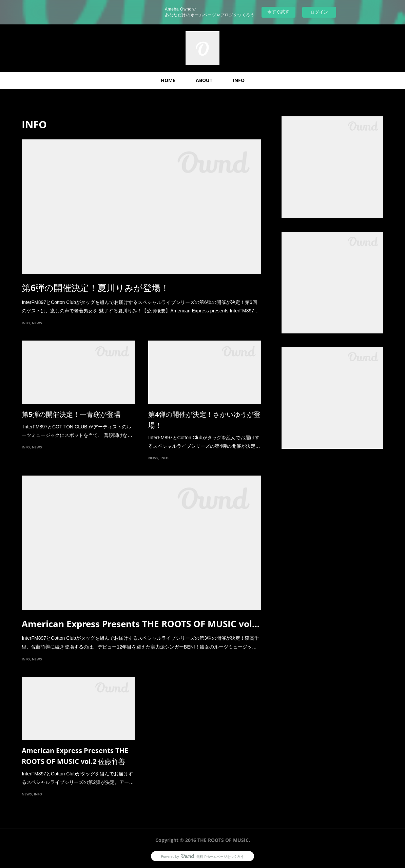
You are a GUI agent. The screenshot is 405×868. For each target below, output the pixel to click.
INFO (239, 80)
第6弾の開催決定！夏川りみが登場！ (95, 288)
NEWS (37, 323)
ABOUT (204, 80)
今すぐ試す (278, 12)
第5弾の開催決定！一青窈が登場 (71, 414)
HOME (168, 80)
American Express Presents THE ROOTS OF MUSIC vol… (141, 624)
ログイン (319, 12)
